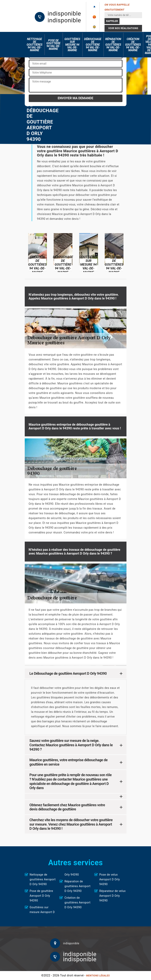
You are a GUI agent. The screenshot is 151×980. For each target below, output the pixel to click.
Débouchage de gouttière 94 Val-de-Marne (93, 45)
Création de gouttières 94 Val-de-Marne (133, 45)
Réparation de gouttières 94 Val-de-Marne (113, 45)
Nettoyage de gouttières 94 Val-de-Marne (35, 45)
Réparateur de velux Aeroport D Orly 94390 (113, 896)
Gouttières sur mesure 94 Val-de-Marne (72, 45)
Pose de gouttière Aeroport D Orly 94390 (41, 896)
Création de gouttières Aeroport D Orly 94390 (77, 902)
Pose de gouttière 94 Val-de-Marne (53, 45)
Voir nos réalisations (123, 28)
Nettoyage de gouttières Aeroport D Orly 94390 (43, 879)
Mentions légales (98, 976)
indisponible (64, 14)
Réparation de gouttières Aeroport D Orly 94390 (77, 886)
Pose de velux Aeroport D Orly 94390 (110, 879)
